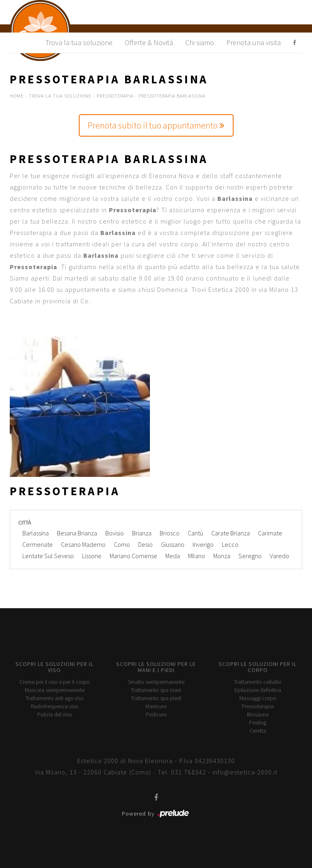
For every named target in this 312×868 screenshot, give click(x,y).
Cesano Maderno (83, 544)
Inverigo (203, 544)
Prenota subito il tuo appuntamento (156, 125)
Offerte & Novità (149, 42)
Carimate (270, 533)
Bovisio (115, 533)
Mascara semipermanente (55, 690)
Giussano (173, 544)
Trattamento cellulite (258, 682)
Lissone (92, 556)
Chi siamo (200, 42)
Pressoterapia (115, 96)
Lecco (230, 544)
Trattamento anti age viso (55, 698)
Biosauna (258, 714)
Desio (145, 544)
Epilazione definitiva (258, 690)
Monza (222, 556)
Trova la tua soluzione (79, 42)
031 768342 (188, 772)
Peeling (258, 722)
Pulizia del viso (55, 714)
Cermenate (38, 544)
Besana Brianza (77, 533)
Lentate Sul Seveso (48, 556)
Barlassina (36, 533)
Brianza (142, 533)
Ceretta (258, 731)
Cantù (195, 533)
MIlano (197, 556)
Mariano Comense (133, 556)
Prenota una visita (253, 42)
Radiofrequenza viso (55, 706)
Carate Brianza (231, 533)
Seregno (250, 556)
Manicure (156, 706)
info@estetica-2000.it (245, 772)
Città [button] (25, 522)
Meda (173, 556)
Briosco (170, 533)
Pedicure (156, 714)
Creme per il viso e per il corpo (55, 682)
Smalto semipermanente (156, 682)
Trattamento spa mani (156, 690)
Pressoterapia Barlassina (172, 96)
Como (122, 544)
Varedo (279, 556)
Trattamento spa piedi (156, 698)
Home (17, 96)
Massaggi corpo (258, 698)
